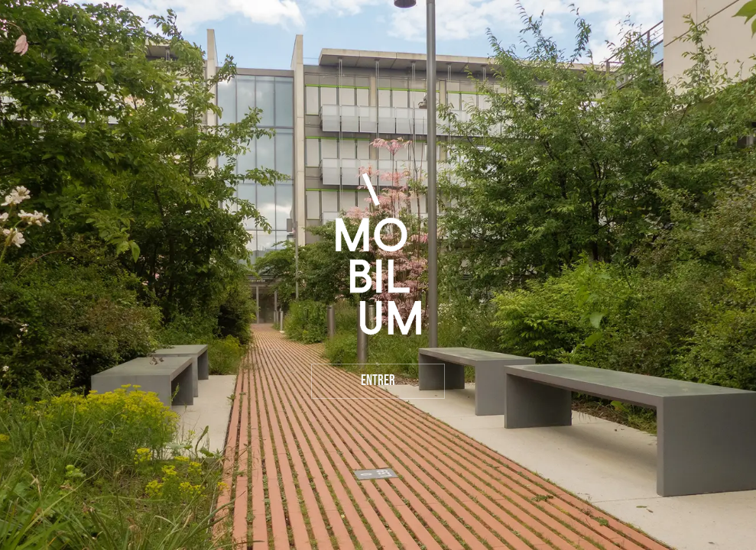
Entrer (378, 381)
